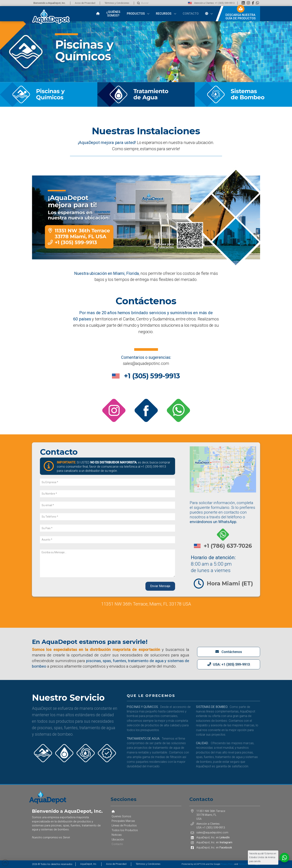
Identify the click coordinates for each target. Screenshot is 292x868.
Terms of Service (246, 864)
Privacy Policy (227, 864)
